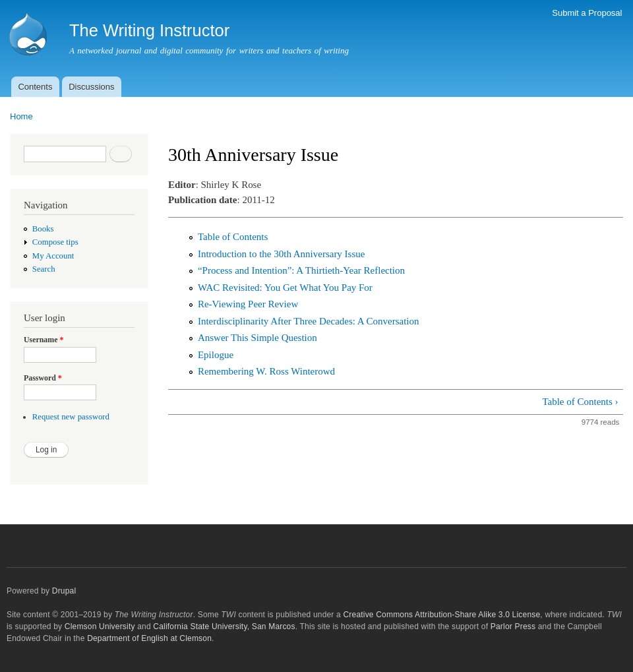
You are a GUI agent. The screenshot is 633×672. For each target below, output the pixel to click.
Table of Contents (233, 237)
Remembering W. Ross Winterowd (266, 371)
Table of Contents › (580, 402)
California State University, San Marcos (224, 626)
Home (21, 116)
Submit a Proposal (587, 13)
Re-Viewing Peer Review (248, 304)
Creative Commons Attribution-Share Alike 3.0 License (441, 615)
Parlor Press (513, 626)
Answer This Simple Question (257, 338)
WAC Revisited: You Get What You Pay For (285, 288)
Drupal (64, 591)
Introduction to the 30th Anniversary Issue (281, 254)
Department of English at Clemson (149, 638)
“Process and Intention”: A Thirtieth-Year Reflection (301, 270)
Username (44, 340)
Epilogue (216, 355)
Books (43, 229)
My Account (53, 256)
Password (43, 378)
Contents (35, 87)
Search (44, 269)
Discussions (91, 87)
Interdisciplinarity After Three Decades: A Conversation (309, 321)
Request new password (71, 417)
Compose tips (55, 242)
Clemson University (100, 626)
